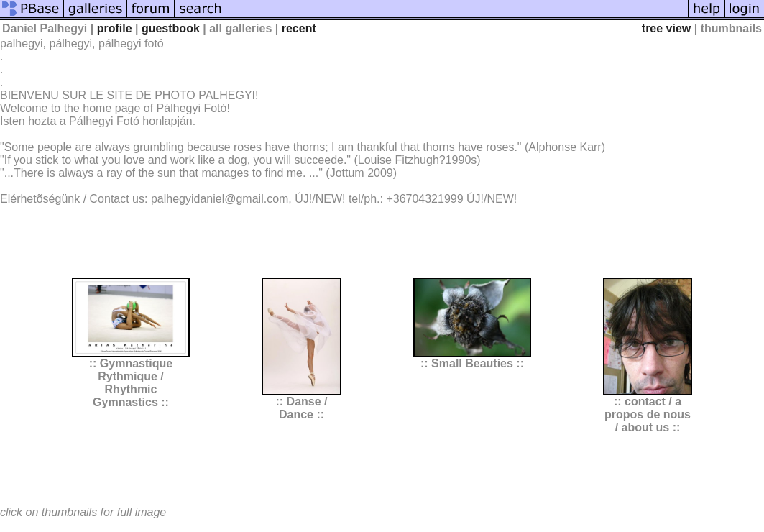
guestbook (171, 28)
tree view (666, 28)
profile (115, 28)
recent (299, 28)
